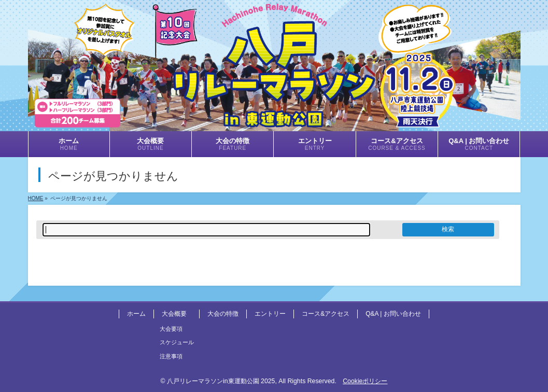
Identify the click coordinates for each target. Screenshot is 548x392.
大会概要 (174, 314)
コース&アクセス (326, 314)
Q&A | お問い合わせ (393, 314)
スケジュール (177, 342)
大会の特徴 (223, 314)
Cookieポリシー (365, 381)
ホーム (136, 314)
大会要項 (171, 329)
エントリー (270, 314)
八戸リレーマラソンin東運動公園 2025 (221, 381)
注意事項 (171, 356)
